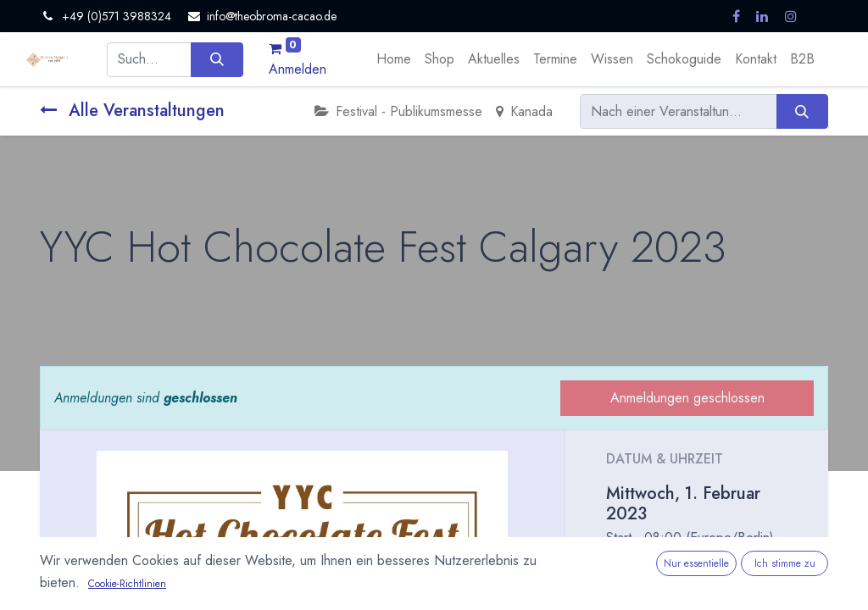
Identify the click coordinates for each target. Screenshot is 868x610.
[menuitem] (394, 59)
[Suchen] (217, 59)
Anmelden (298, 69)
